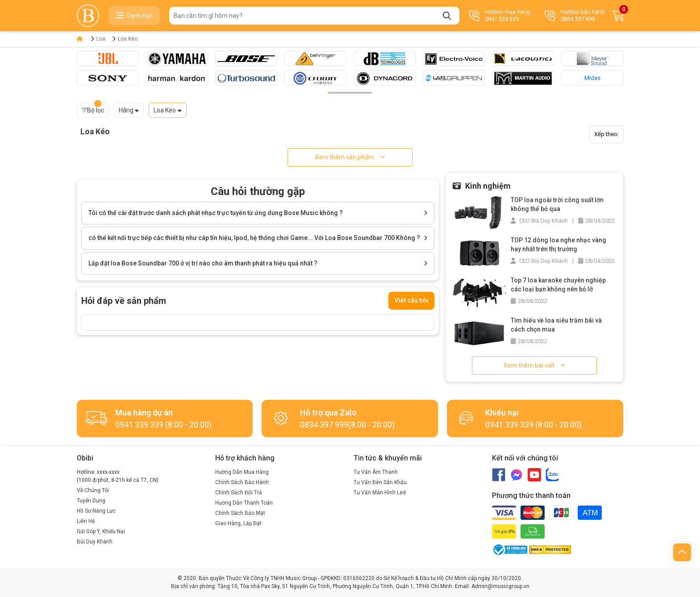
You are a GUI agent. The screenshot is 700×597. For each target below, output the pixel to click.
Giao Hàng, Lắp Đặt (238, 523)
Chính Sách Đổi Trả (239, 493)
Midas (592, 78)
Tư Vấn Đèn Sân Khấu (380, 482)
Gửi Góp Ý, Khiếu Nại (101, 531)
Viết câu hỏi (411, 300)
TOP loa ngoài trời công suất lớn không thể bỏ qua (557, 204)
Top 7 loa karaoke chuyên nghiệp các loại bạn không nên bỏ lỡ (558, 285)
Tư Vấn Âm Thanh (376, 472)
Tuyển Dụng (91, 501)
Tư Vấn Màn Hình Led (380, 493)
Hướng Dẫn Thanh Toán (244, 503)
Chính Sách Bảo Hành (242, 482)
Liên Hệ (86, 521)
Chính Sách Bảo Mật (240, 513)
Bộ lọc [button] (93, 108)
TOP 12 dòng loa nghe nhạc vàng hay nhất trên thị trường (558, 245)
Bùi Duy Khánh (95, 542)
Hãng (126, 110)
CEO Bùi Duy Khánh (539, 221)
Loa (101, 39)
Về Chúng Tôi (93, 490)
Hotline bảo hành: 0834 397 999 (575, 15)
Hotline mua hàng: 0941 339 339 (500, 15)
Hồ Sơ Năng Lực (96, 511)
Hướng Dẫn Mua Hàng (242, 472)
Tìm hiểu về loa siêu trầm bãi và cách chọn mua (556, 325)
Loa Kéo (128, 39)
